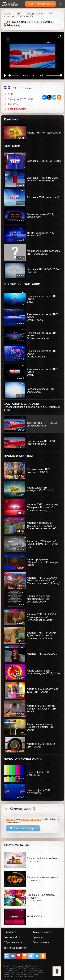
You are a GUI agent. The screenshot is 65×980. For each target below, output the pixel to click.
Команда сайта (42, 932)
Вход (31, 4)
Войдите (11, 819)
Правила (38, 937)
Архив (8, 14)
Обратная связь (13, 943)
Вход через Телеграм (23, 828)
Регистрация (46, 4)
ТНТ (19, 14)
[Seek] (14, 75)
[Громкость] (54, 75)
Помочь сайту (12, 937)
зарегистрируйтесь (31, 819)
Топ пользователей (15, 948)
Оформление (35, 14)
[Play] (5, 75)
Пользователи (41, 943)
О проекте (10, 932)
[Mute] (41, 75)
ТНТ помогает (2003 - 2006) (29, 15)
